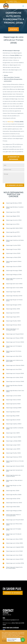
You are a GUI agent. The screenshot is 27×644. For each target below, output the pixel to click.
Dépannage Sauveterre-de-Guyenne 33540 (13, 476)
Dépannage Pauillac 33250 (13, 321)
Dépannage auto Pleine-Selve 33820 (14, 524)
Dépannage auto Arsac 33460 (14, 555)
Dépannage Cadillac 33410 (13, 236)
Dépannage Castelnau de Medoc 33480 (15, 241)
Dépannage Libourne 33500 (14, 266)
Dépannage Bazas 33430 (13, 412)
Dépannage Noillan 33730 (13, 499)
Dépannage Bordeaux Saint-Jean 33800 (15, 391)
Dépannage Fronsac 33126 (13, 249)
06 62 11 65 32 (13, 28)
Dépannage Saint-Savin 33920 (14, 284)
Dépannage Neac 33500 (13, 491)
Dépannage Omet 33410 (13, 313)
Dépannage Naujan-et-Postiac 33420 (14, 300)
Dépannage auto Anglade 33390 (15, 547)
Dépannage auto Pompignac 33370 (14, 347)
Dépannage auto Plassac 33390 (15, 338)
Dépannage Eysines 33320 (13, 404)
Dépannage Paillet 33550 (13, 507)
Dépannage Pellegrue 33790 (14, 275)
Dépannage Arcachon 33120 (14, 220)
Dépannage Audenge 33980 (14, 408)
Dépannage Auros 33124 (13, 224)
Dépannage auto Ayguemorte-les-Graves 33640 (14, 568)
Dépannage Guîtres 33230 (13, 253)
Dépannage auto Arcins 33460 (14, 551)
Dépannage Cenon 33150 (13, 212)
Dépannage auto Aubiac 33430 (15, 377)
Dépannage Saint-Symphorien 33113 (14, 471)
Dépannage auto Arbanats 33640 (15, 365)
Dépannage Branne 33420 (13, 420)
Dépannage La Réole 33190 (13, 257)
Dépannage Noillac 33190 (13, 309)
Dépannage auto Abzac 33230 (14, 539)
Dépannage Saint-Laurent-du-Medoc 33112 (14, 279)
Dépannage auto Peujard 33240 (15, 334)
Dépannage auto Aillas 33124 (14, 356)
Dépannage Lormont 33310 (14, 396)
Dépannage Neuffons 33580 (14, 495)
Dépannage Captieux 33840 (14, 424)
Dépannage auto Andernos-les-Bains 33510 (15, 361)
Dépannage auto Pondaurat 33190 (14, 535)
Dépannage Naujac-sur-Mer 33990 (14, 486)
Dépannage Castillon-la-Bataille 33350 (15, 428)
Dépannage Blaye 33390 (13, 416)
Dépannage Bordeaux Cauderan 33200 (15, 208)
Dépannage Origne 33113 (13, 317)
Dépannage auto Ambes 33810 (15, 543)
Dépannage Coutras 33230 (13, 245)
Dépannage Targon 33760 (13, 292)
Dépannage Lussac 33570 (13, 449)
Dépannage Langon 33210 (13, 445)
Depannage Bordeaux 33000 (14, 203)
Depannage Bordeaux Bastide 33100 (14, 386)
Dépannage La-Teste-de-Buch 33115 (14, 481)
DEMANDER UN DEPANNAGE (13, 593)
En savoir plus (6, 641)
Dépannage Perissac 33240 (14, 325)
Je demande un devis (15, 185)
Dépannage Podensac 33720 (14, 457)
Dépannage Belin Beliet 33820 (14, 228)
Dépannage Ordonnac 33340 (14, 503)
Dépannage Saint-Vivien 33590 (14, 288)
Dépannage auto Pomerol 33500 (15, 342)
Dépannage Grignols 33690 (14, 437)
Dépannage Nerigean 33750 (14, 305)
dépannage (11, 122)
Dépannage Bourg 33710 (13, 232)
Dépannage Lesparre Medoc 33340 (14, 262)
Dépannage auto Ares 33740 (14, 369)
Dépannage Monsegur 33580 (14, 271)
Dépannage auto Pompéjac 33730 (14, 529)
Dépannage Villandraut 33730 (14, 296)
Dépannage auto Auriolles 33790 (15, 563)
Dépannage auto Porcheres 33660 (14, 352)
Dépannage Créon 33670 (13, 433)
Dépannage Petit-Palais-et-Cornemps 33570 (14, 515)
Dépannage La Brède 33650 (14, 441)
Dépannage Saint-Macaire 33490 (15, 466)
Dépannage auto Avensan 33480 (15, 381)
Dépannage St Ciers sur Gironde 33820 (15, 462)
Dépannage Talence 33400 (13, 400)
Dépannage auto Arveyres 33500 (15, 373)
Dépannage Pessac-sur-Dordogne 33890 (13, 329)
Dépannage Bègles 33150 (13, 216)
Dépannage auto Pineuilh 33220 (15, 520)
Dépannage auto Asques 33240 (15, 559)
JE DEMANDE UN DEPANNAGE (14, 158)
